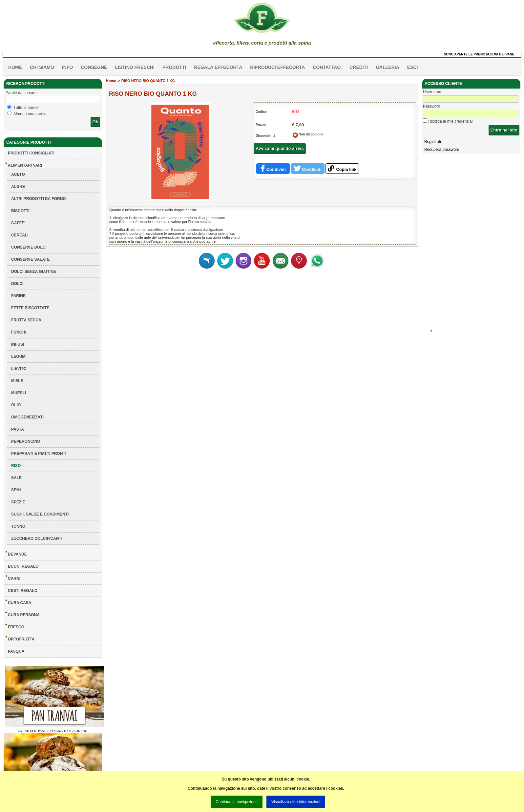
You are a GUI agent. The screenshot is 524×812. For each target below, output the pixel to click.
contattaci (327, 67)
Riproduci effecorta (277, 67)
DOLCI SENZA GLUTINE (34, 272)
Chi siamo (42, 67)
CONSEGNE (94, 67)
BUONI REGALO (23, 566)
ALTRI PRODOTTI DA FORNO (39, 199)
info (67, 67)
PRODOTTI (174, 67)
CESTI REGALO (23, 591)
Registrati (433, 142)
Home (111, 81)
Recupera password (442, 150)
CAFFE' (18, 223)
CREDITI (359, 67)
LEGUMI (19, 356)
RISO (16, 466)
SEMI (16, 490)
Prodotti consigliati (31, 153)
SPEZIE (18, 502)
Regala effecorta (218, 67)
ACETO (18, 174)
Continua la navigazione (237, 802)
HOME (15, 67)
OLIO (16, 405)
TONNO (18, 526)
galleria (388, 67)
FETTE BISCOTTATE (30, 308)
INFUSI (18, 344)
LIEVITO (19, 369)
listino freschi (135, 67)
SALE (16, 478)
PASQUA (16, 651)
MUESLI (19, 393)
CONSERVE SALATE (31, 259)
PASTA (18, 429)
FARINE (18, 296)
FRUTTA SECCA (26, 320)
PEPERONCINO (26, 441)
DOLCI (17, 284)
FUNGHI (19, 332)
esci (413, 67)
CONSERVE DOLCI (29, 247)
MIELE (17, 381)
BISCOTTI (20, 211)
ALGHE (18, 187)
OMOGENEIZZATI (27, 417)
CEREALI (20, 235)
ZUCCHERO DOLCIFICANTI (37, 538)
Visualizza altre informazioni (296, 802)
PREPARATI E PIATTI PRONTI (39, 454)
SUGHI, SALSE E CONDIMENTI (40, 514)
